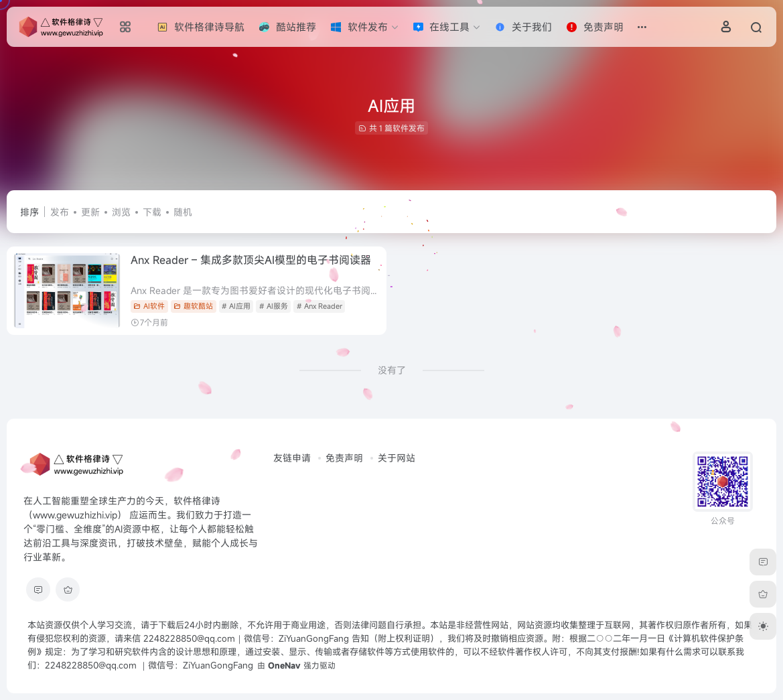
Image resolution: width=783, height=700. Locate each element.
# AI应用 (236, 306)
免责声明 (344, 458)
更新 (90, 212)
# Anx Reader (319, 306)
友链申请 (292, 458)
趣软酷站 (193, 306)
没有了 (392, 370)
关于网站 (397, 458)
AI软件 (149, 306)
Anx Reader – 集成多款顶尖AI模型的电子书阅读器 (251, 260)
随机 (183, 212)
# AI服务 (274, 306)
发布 (60, 212)
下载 (152, 212)
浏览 (121, 212)
